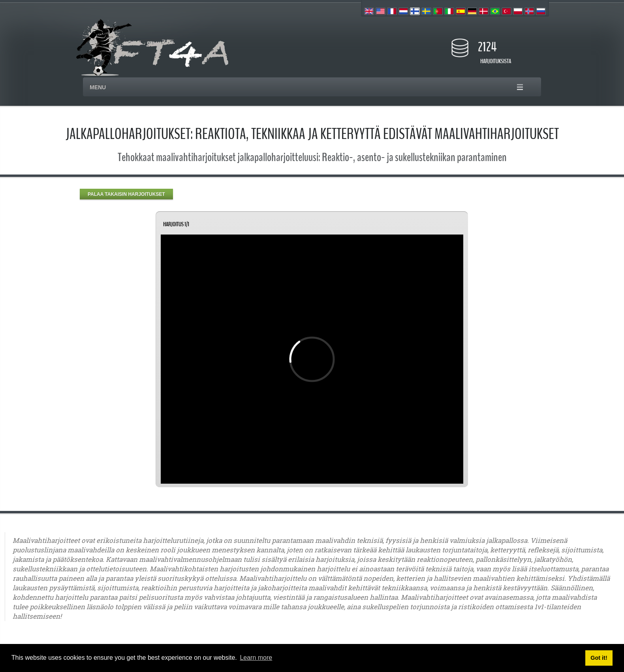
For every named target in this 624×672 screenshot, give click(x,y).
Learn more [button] (256, 658)
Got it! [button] (599, 658)
